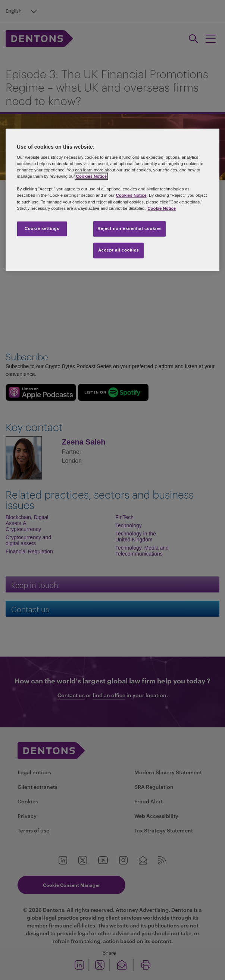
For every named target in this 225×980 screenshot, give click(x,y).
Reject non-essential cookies (129, 228)
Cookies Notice (91, 177)
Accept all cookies (119, 250)
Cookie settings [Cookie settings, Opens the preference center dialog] (42, 228)
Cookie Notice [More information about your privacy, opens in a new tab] (162, 208)
